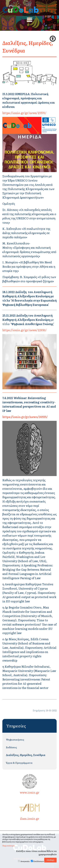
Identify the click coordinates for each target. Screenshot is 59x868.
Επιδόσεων (39, 861)
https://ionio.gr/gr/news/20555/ (25, 417)
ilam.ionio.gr (30, 810)
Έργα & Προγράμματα (19, 763)
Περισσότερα (8, 846)
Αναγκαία (25, 861)
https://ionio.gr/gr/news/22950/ (25, 330)
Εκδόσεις (11, 747)
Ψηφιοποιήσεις (15, 739)
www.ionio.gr (30, 784)
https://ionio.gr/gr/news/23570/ (24, 113)
